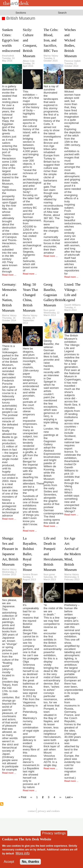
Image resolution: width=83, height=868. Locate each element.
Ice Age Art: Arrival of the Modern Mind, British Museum (73, 554)
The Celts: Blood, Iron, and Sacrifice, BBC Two (51, 40)
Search (62, 13)
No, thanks (30, 864)
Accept (9, 864)
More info (23, 856)
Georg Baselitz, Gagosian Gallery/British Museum (54, 295)
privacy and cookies (49, 811)
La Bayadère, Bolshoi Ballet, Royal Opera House (30, 554)
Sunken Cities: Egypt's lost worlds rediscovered (11, 40)
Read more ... (9, 275)
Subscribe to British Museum (2, 804)
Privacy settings (54, 836)
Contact (32, 811)
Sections (21, 13)
